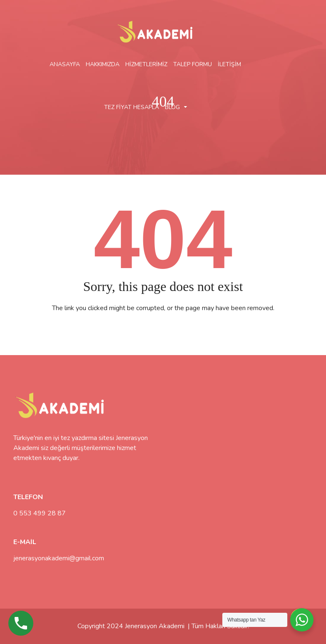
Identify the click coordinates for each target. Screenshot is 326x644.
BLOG (172, 107)
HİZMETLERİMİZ (146, 64)
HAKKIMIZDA (103, 64)
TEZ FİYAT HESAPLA (132, 107)
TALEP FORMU (193, 64)
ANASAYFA (65, 64)
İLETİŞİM (229, 64)
